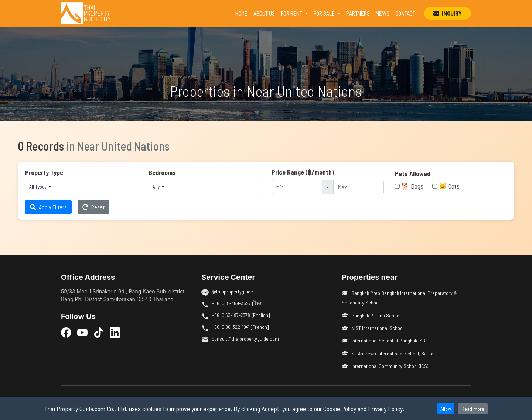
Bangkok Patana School (371, 315)
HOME (243, 13)
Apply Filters (48, 207)
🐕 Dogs (412, 186)
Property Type (44, 172)
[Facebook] (66, 332)
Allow (446, 409)
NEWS (383, 13)
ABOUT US (264, 13)
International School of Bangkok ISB (383, 340)
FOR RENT (292, 13)
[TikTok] (99, 332)
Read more (473, 409)
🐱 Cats (449, 186)
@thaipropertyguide (232, 291)
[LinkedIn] (115, 332)
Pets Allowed (413, 173)
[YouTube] (82, 332)
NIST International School (373, 328)
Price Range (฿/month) (303, 172)
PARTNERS (358, 13)
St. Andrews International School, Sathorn (390, 353)
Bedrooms (162, 172)
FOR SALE (325, 13)
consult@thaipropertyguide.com (245, 339)
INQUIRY (448, 13)
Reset (93, 207)
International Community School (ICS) (385, 366)
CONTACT (405, 13)
